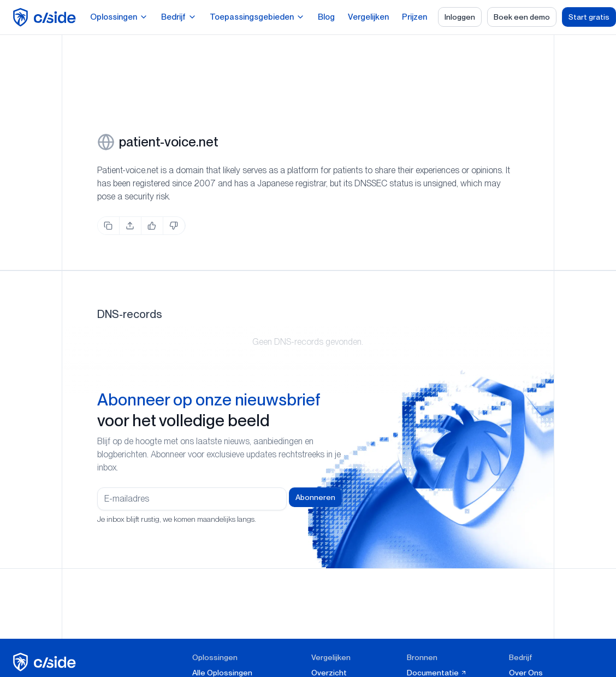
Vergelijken (368, 17)
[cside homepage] (46, 662)
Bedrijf (179, 17)
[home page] (46, 17)
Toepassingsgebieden (257, 17)
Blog (326, 17)
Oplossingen (119, 17)
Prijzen (414, 17)
